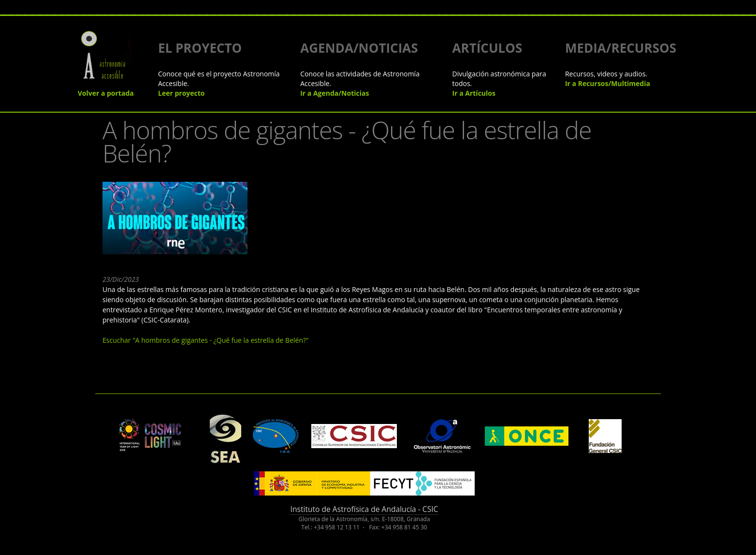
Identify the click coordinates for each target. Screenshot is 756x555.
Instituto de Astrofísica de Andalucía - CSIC (364, 509)
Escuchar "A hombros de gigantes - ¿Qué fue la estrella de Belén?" (206, 340)
